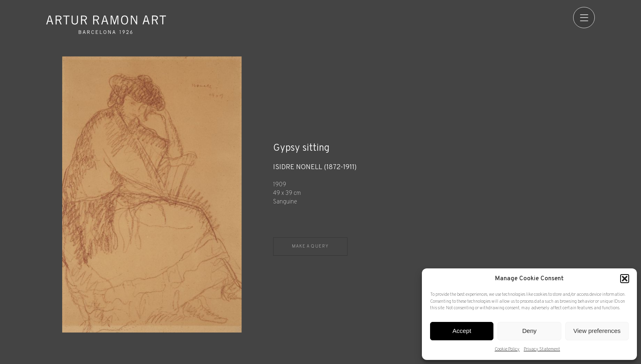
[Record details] (434, 185)
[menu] (584, 18)
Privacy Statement (542, 349)
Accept (462, 331)
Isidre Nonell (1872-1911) (315, 168)
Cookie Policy (507, 349)
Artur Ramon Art (106, 25)
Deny (529, 331)
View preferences (597, 331)
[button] (625, 279)
